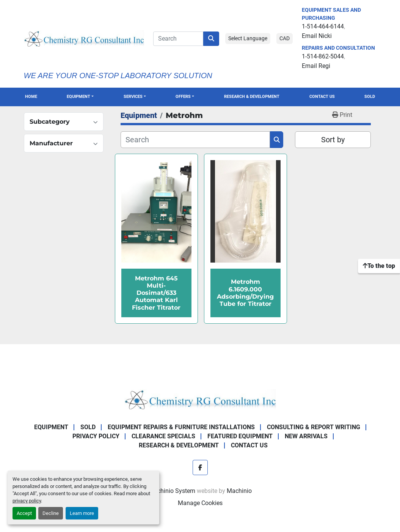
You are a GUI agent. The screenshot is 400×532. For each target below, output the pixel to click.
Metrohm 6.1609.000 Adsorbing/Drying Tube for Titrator (245, 293)
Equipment (78, 97)
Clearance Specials (163, 436)
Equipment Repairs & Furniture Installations (181, 427)
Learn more (82, 513)
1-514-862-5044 (323, 56)
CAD (285, 38)
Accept (24, 513)
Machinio (239, 491)
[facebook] (200, 467)
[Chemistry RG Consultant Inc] (200, 399)
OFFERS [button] (183, 97)
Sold (370, 97)
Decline (51, 513)
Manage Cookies (200, 503)
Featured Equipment (240, 436)
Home (31, 97)
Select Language (248, 38)
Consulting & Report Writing (314, 427)
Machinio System (172, 491)
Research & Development (252, 97)
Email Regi (316, 66)
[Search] (178, 39)
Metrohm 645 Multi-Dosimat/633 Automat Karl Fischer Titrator (156, 293)
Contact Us (322, 97)
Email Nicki (317, 36)
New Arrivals (306, 436)
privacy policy (27, 501)
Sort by (333, 140)
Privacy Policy (96, 436)
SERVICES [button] (133, 97)
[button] (80, 97)
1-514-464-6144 (323, 26)
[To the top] (379, 266)
